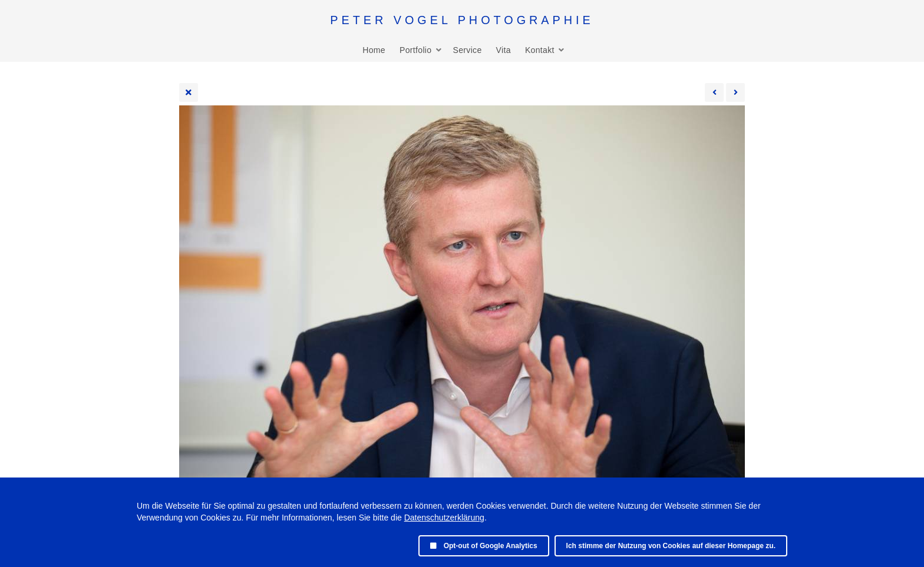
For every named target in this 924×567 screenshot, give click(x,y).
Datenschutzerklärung (444, 518)
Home (374, 50)
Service (467, 50)
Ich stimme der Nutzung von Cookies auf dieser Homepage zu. (671, 546)
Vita (504, 50)
